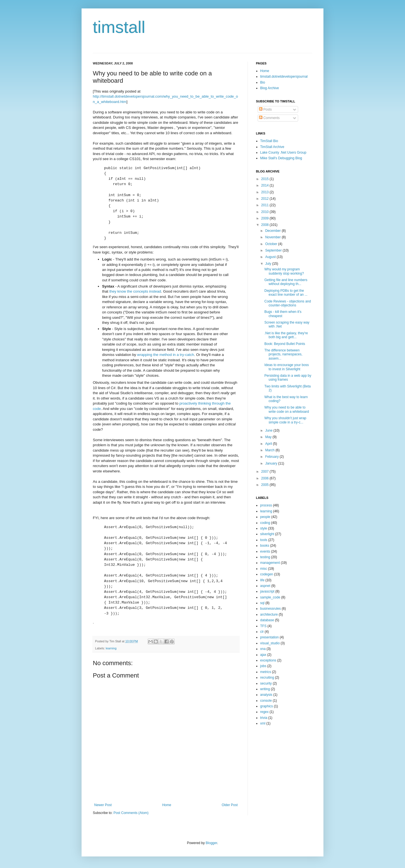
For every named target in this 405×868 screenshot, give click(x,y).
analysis (266, 695)
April (269, 444)
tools (264, 540)
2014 (265, 185)
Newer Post (103, 805)
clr (262, 632)
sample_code (270, 597)
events (265, 551)
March (270, 450)
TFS (263, 626)
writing (265, 689)
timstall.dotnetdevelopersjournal (284, 77)
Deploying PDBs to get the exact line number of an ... (286, 293)
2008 (265, 225)
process (266, 505)
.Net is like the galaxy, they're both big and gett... (286, 335)
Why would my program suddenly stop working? (284, 271)
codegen (267, 574)
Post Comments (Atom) (131, 813)
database (267, 620)
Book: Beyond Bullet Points (285, 344)
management (270, 563)
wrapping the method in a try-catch (166, 355)
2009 (265, 218)
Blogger (211, 843)
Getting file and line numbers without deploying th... (286, 282)
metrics (266, 672)
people (265, 517)
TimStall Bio (269, 141)
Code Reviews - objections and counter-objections (288, 303)
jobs (263, 666)
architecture (269, 614)
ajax (263, 655)
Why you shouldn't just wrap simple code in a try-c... (285, 420)
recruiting (267, 678)
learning (111, 648)
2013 (265, 192)
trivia (264, 718)
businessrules (270, 609)
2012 (265, 199)
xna (263, 649)
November (274, 237)
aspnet (265, 586)
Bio (263, 82)
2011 (265, 205)
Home (167, 805)
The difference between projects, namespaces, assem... (283, 354)
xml (263, 723)
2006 (265, 478)
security (266, 683)
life (262, 580)
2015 (265, 179)
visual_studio (270, 643)
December (274, 231)
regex (264, 712)
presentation (269, 637)
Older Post (230, 805)
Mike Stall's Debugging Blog (281, 158)
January (272, 463)
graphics (266, 706)
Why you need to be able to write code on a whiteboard (287, 409)
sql (262, 603)
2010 (265, 212)
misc (264, 569)
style (264, 528)
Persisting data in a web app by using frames (288, 378)
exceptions (268, 660)
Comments (269, 118)
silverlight (267, 534)
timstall (119, 27)
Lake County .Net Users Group (283, 152)
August (271, 257)
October (272, 244)
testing (265, 557)
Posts (265, 109)
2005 (265, 485)
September (274, 250)
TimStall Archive (272, 147)
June (269, 430)
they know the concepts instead (135, 291)
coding (265, 523)
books (265, 546)
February (272, 457)
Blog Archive (270, 88)
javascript (267, 591)
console (266, 701)
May (269, 437)
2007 (265, 472)
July (269, 264)
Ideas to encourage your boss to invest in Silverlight (287, 367)
